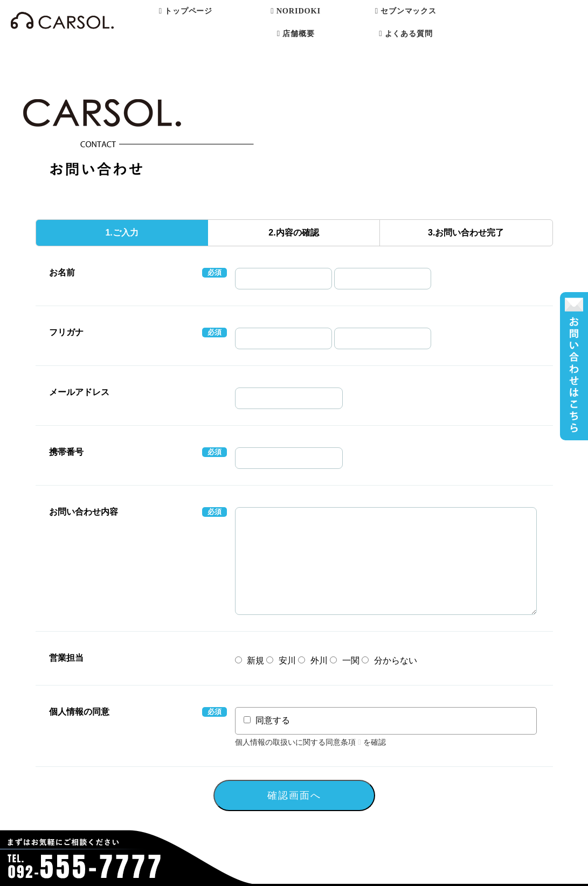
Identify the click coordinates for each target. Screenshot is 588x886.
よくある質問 (406, 33)
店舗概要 (296, 33)
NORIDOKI (296, 11)
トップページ (186, 11)
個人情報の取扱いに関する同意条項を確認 (311, 742)
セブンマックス (406, 11)
